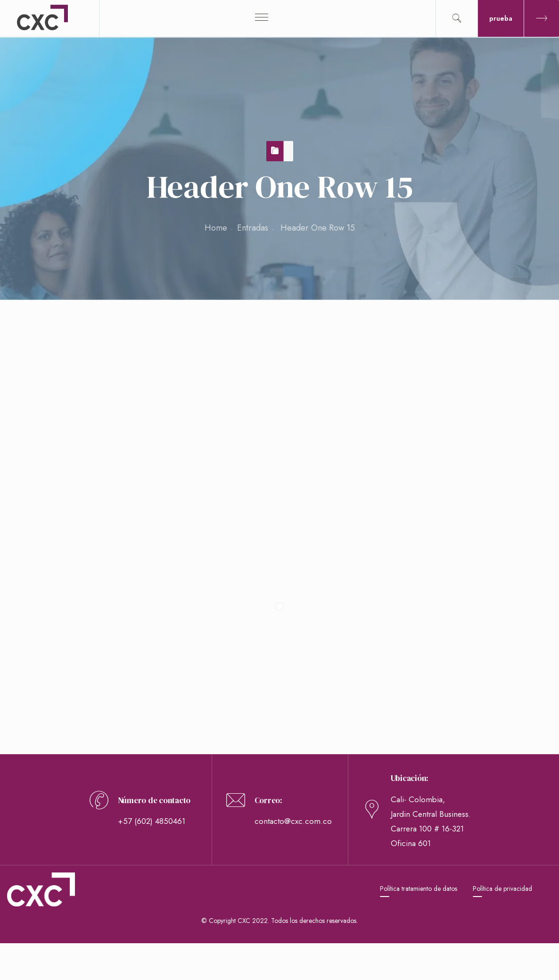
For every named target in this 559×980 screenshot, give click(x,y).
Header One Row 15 (84, 335)
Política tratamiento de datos (419, 889)
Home (216, 228)
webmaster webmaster (82, 397)
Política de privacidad (502, 889)
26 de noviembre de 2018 (89, 377)
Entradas (253, 228)
